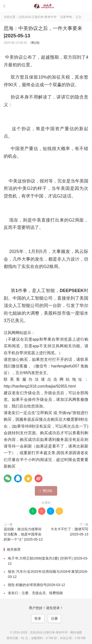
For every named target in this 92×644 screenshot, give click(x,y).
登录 (38, 618)
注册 (54, 618)
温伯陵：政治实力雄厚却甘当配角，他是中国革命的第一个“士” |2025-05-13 (23, 534)
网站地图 (76, 632)
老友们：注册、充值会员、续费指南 (35, 593)
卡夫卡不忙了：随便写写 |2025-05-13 (69, 532)
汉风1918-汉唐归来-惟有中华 (46, 6)
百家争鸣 (66, 17)
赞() (35, 43)
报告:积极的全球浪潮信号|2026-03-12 (36, 585)
